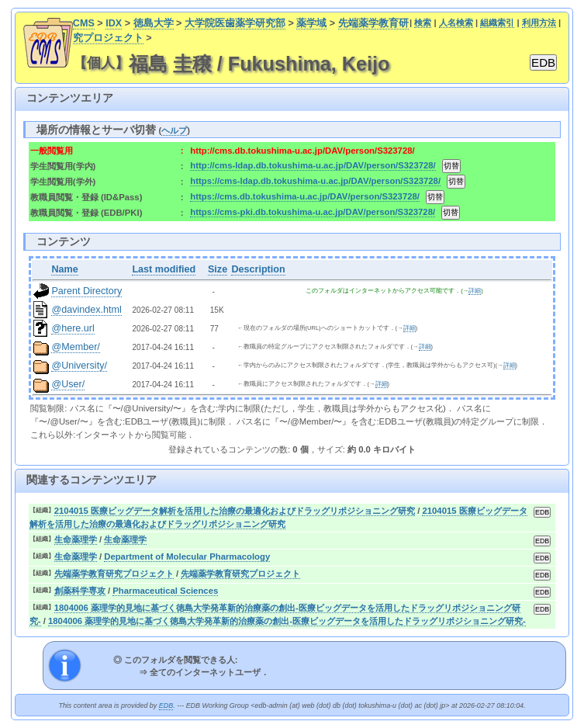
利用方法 (539, 23)
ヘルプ (174, 130)
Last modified (164, 269)
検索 (423, 23)
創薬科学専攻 (80, 591)
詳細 (475, 291)
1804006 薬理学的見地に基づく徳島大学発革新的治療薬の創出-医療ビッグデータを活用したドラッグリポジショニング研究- (287, 621)
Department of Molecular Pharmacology (187, 556)
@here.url (73, 328)
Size (218, 269)
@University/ (79, 366)
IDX (114, 23)
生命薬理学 (76, 539)
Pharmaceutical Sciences (165, 591)
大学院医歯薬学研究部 (235, 23)
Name (64, 269)
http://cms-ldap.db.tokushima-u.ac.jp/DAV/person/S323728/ (313, 165)
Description (258, 269)
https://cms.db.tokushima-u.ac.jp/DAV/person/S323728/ (305, 196)
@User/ (68, 384)
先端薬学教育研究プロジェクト (114, 574)
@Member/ (75, 347)
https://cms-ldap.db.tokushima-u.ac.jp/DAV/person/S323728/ (315, 181)
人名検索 (456, 23)
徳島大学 (154, 23)
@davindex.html (86, 310)
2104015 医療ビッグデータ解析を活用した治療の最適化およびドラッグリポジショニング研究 (235, 511)
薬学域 (311, 23)
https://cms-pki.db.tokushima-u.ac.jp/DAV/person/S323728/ (313, 212)
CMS (84, 23)
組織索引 (497, 23)
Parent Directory (86, 291)
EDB (166, 705)
